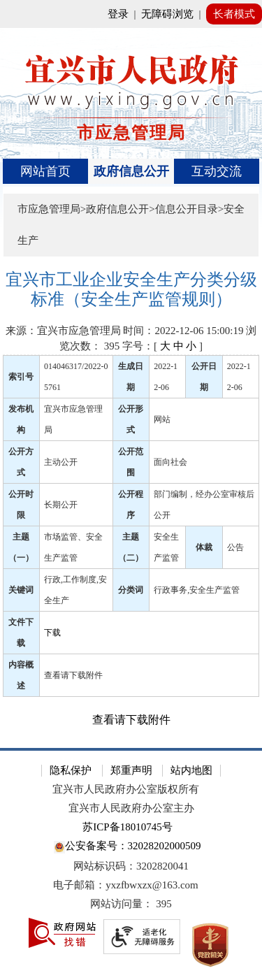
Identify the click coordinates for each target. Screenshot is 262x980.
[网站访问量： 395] (131, 904)
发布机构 (21, 419)
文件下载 (21, 633)
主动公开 (61, 462)
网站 (162, 419)
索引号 (21, 377)
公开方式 (21, 462)
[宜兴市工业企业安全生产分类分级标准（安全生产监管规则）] (131, 290)
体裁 (204, 547)
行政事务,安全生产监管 (197, 590)
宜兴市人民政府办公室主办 (131, 808)
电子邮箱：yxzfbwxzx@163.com (126, 885)
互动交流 (217, 171)
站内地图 (191, 770)
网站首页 (45, 171)
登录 (118, 14)
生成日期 (131, 377)
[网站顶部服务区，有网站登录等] (131, 14)
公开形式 (131, 419)
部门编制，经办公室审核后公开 (204, 505)
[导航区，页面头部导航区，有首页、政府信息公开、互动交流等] (131, 171)
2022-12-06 (166, 377)
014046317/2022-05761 (76, 377)
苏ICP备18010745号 (127, 827)
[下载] (150, 632)
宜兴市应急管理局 (73, 419)
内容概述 (21, 675)
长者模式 (234, 14)
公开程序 (131, 505)
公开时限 (21, 505)
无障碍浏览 (167, 14)
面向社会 (170, 462)
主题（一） (21, 547)
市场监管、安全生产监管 (73, 547)
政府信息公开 (131, 171)
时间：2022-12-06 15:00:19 (183, 331)
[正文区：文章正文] (131, 499)
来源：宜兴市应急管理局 (63, 331)
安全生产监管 (166, 547)
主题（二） (131, 547)
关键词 (21, 590)
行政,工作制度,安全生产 (75, 590)
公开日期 (204, 377)
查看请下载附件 (73, 675)
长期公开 (61, 505)
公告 (235, 547)
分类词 (131, 590)
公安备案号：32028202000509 (127, 847)
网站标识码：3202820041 (131, 866)
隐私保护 (71, 770)
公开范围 (131, 462)
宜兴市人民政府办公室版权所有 (126, 789)
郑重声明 (131, 770)
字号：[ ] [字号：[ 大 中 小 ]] (162, 346)
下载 (52, 633)
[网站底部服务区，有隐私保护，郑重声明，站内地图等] (131, 864)
